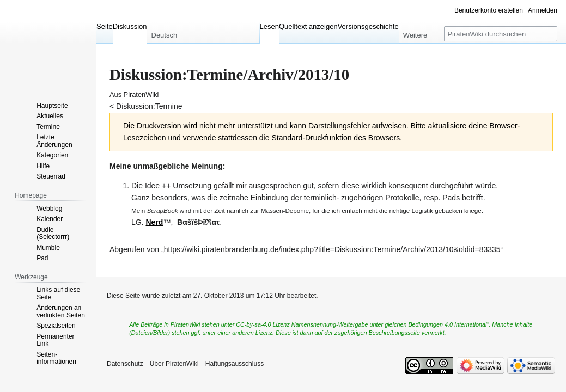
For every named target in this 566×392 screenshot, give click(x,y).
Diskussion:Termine (149, 106)
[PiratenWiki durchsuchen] (501, 34)
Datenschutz (125, 364)
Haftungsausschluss (235, 364)
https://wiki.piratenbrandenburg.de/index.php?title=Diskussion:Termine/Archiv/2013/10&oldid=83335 (332, 249)
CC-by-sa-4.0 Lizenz (263, 324)
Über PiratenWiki (174, 364)
